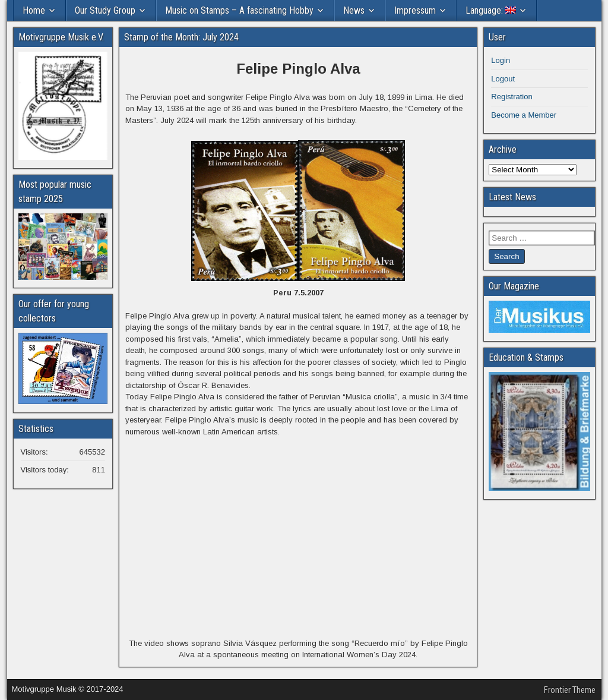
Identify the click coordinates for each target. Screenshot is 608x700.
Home (34, 10)
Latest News (512, 197)
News (354, 10)
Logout (503, 79)
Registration (512, 97)
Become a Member (524, 115)
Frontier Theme (570, 690)
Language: (491, 10)
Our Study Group (105, 10)
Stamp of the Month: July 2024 (181, 37)
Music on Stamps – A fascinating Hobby (239, 10)
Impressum (415, 10)
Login (501, 60)
